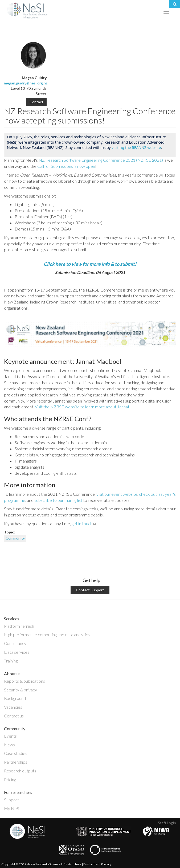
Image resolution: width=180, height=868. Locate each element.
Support (11, 800)
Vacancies (13, 707)
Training (11, 661)
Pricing (10, 779)
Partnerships (16, 762)
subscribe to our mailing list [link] (58, 500)
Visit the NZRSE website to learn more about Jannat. (83, 407)
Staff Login (167, 823)
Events (10, 736)
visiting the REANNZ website (136, 147)
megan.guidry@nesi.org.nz (26, 83)
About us (12, 674)
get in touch (84, 523)
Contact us (14, 716)
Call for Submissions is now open (66, 166)
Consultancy (15, 643)
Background (15, 698)
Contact (36, 102)
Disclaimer (91, 864)
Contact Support (90, 590)
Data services (17, 652)
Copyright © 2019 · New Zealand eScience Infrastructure (41, 864)
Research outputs (20, 771)
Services (12, 619)
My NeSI (12, 808)
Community (15, 538)
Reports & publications (24, 681)
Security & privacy (21, 690)
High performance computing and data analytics (47, 634)
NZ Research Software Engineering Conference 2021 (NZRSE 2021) (101, 160)
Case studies (16, 753)
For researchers (18, 792)
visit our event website (117, 494)
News (9, 745)
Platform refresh (19, 626)
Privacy (106, 864)
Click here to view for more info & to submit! (90, 264)
